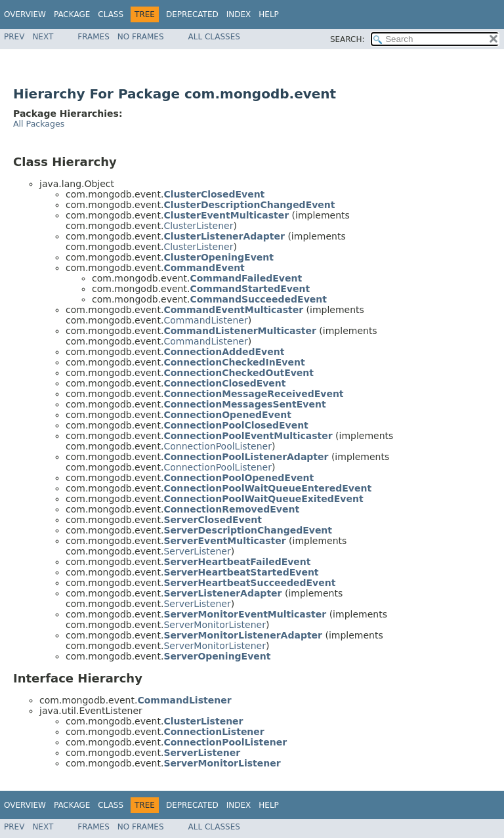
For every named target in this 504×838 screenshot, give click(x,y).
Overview (25, 14)
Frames (94, 37)
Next (43, 37)
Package (72, 14)
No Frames (141, 37)
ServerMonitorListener (214, 625)
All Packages (39, 124)
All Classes (214, 37)
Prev (14, 37)
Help (269, 14)
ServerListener (197, 551)
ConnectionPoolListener (218, 446)
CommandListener (205, 320)
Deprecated (192, 14)
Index (239, 14)
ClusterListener (198, 226)
